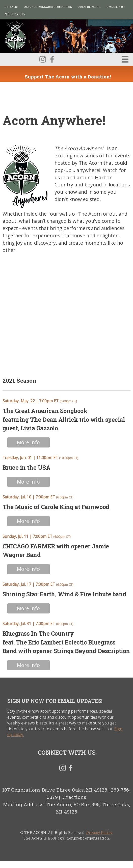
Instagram (43, 59)
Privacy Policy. (100, 833)
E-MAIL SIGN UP (115, 7)
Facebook (52, 59)
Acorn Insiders (15, 14)
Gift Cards (11, 7)
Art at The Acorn (89, 7)
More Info (28, 442)
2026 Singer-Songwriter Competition (48, 7)
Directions (74, 797)
